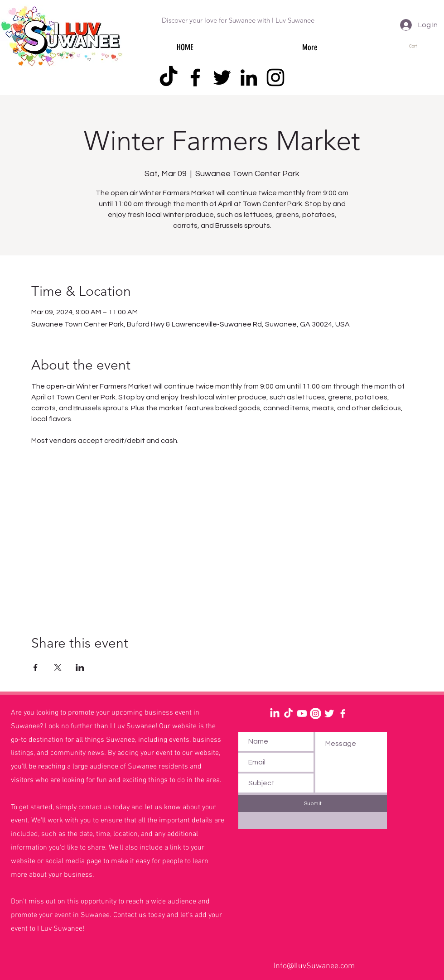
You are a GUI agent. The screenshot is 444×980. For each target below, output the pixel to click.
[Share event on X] (58, 668)
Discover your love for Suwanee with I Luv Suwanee (238, 20)
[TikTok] (169, 77)
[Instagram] (275, 77)
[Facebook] (195, 77)
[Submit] (313, 804)
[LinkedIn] (249, 77)
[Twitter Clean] (329, 713)
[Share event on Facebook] (36, 668)
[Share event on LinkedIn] (80, 668)
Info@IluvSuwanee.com (314, 966)
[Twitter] (222, 77)
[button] (417, 46)
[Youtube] (302, 713)
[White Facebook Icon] (343, 713)
